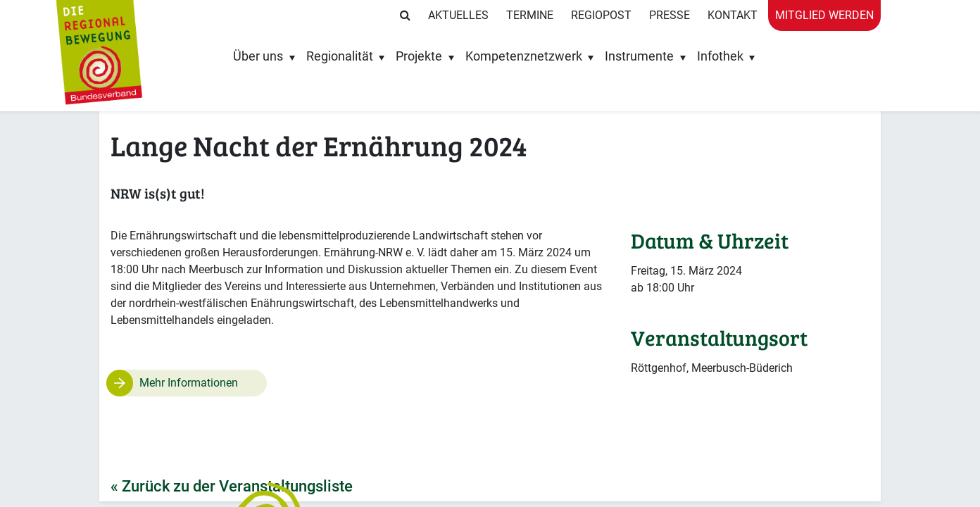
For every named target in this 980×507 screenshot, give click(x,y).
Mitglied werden (824, 15)
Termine (530, 15)
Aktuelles (458, 15)
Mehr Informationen (189, 383)
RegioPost (601, 15)
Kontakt (733, 15)
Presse (670, 15)
